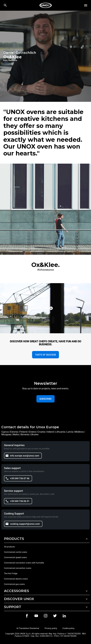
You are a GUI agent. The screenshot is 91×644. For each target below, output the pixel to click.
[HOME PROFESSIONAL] (46, 5)
